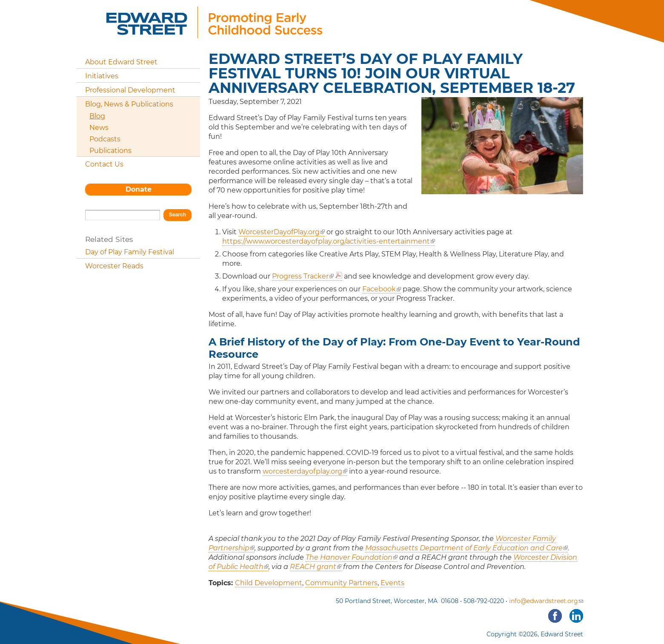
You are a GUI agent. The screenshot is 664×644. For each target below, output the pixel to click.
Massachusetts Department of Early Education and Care (467, 548)
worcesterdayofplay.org (305, 471)
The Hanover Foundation (352, 557)
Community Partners (341, 583)
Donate (139, 189)
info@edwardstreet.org (546, 601)
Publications (110, 151)
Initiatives (102, 76)
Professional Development (130, 90)
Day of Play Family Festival (130, 252)
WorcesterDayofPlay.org (282, 232)
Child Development (269, 583)
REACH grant (316, 567)
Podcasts (105, 139)
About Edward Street (121, 62)
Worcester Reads (114, 266)
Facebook (382, 289)
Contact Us (104, 164)
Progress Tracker (303, 276)
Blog (97, 116)
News (99, 128)
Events (392, 583)
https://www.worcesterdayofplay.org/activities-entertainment (329, 241)
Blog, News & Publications (129, 104)
